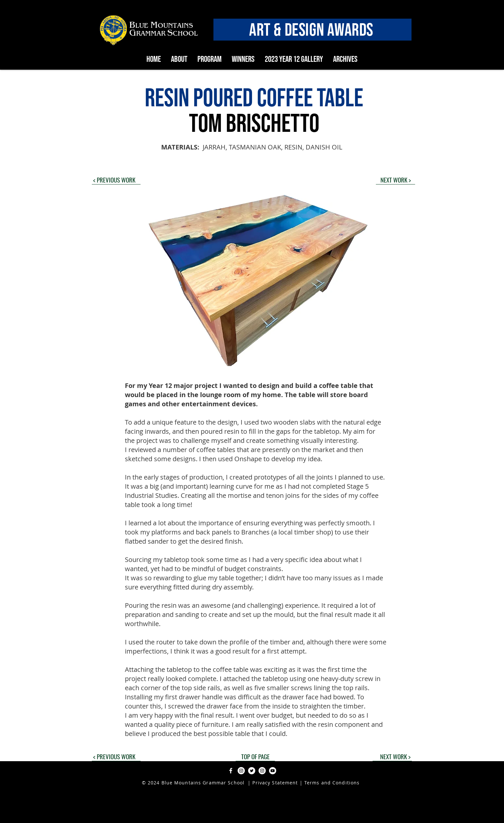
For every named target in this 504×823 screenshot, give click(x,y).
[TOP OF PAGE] (255, 756)
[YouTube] (273, 771)
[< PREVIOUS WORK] (116, 180)
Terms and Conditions (332, 783)
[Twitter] (252, 771)
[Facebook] (231, 771)
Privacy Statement (274, 783)
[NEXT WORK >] (395, 180)
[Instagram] (241, 771)
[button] (252, 280)
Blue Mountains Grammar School (203, 783)
